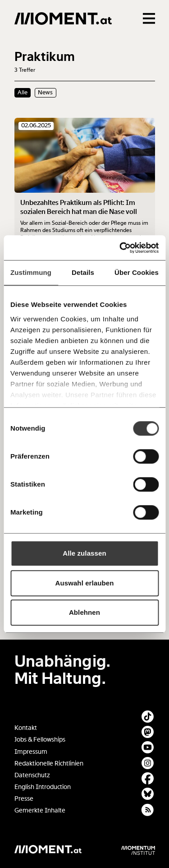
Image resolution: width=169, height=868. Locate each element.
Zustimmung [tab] (31, 272)
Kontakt (26, 728)
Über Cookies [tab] (137, 272)
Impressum (31, 752)
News (45, 93)
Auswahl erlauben (85, 583)
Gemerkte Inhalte (40, 810)
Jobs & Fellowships (40, 740)
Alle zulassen (84, 553)
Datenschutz (32, 775)
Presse (24, 799)
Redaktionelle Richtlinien (49, 764)
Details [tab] (83, 272)
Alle (23, 93)
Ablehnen (84, 612)
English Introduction (43, 787)
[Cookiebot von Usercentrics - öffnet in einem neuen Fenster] (120, 248)
